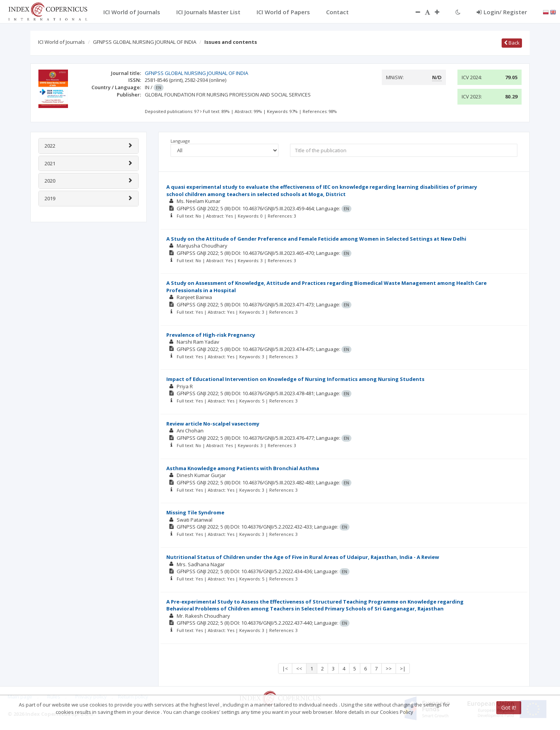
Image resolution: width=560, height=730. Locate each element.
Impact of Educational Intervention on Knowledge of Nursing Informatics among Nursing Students (295, 379)
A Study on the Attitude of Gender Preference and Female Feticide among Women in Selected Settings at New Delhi (316, 239)
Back (512, 43)
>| (403, 668)
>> (389, 668)
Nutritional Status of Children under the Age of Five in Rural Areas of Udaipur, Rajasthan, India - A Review (303, 557)
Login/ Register (502, 12)
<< (299, 668)
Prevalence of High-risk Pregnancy (211, 335)
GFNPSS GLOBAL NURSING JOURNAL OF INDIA (145, 42)
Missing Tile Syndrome (195, 512)
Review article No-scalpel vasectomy (213, 424)
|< (285, 668)
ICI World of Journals (61, 42)
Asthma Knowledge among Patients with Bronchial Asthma (243, 468)
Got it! (509, 708)
